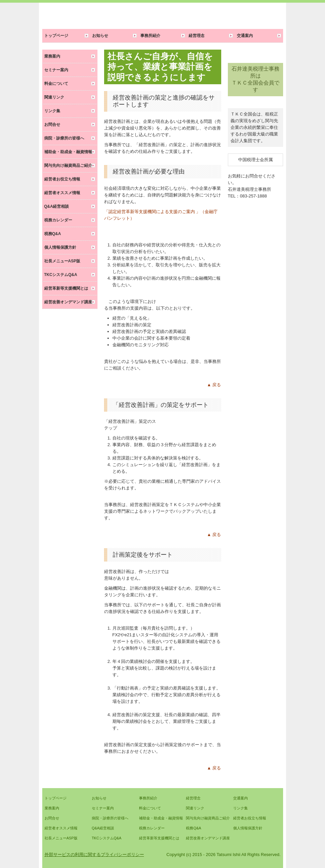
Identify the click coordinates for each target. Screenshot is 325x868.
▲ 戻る (214, 385)
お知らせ (100, 36)
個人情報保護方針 (60, 247)
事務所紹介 (150, 36)
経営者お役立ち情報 (62, 179)
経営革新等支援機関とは (66, 288)
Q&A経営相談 (57, 206)
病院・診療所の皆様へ (64, 138)
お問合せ (52, 125)
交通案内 (245, 36)
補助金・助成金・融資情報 (68, 152)
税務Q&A (53, 234)
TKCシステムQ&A (61, 275)
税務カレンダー (58, 220)
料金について (56, 84)
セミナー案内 (56, 70)
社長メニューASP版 (62, 261)
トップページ (56, 36)
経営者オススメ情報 (62, 193)
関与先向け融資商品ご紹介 (68, 165)
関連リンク (54, 97)
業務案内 (52, 56)
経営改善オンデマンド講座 (68, 302)
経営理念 (197, 36)
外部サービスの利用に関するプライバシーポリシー (94, 855)
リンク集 (52, 111)
